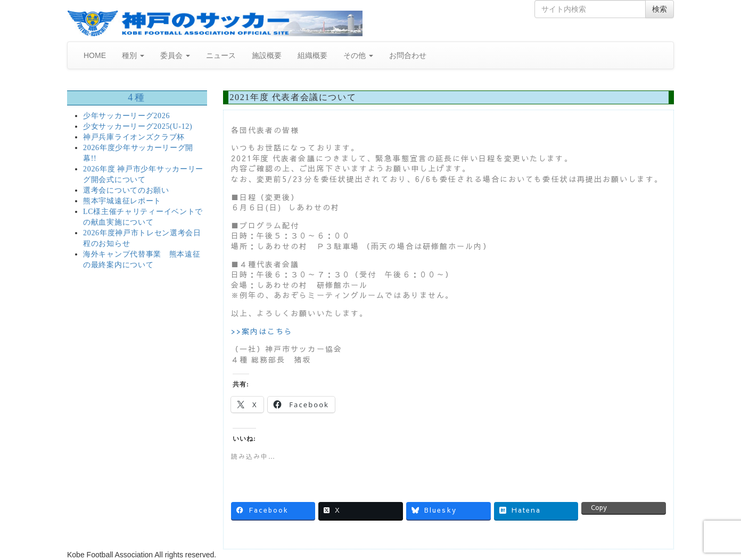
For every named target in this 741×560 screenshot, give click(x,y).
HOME (95, 55)
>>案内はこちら (262, 331)
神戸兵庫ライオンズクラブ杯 (134, 137)
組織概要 (312, 55)
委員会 (175, 55)
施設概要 (267, 55)
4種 (137, 97)
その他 (358, 55)
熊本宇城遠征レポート (122, 201)
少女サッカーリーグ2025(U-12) (138, 126)
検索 (660, 9)
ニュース (221, 55)
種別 (133, 55)
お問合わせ (408, 55)
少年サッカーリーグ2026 (126, 116)
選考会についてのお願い (126, 190)
